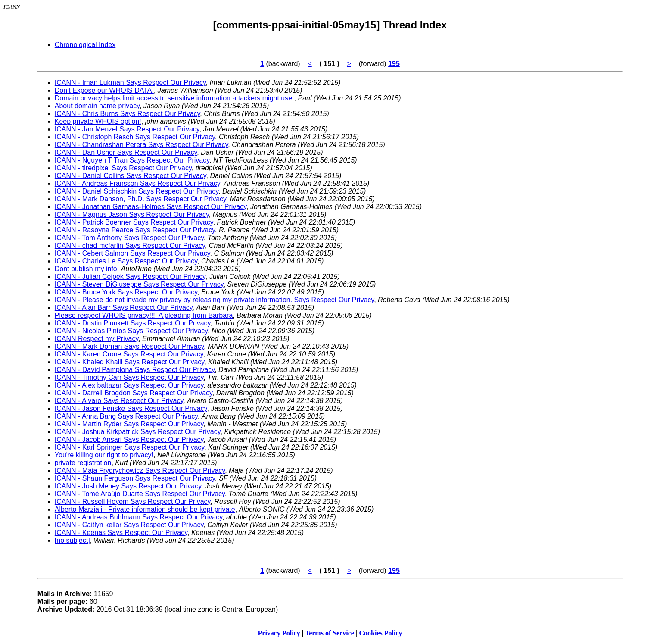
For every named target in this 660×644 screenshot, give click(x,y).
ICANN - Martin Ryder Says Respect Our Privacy (129, 424)
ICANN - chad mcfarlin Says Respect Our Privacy (130, 245)
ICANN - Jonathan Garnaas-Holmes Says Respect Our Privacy (151, 207)
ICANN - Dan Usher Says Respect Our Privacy (126, 152)
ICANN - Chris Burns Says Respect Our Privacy (128, 114)
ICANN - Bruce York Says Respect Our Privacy (126, 292)
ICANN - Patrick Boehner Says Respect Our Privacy (134, 222)
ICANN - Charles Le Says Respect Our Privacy (126, 261)
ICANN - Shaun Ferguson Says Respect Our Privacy (135, 478)
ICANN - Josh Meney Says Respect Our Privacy (128, 486)
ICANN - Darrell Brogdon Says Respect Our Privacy (134, 393)
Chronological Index (85, 45)
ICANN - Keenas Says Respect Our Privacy (121, 533)
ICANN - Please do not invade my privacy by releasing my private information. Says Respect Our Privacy (214, 300)
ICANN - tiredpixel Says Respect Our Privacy (123, 168)
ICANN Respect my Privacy (97, 339)
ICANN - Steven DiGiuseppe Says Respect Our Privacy (139, 284)
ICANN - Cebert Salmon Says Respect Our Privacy (132, 253)
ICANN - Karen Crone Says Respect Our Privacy (129, 354)
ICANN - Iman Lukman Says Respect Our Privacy (130, 83)
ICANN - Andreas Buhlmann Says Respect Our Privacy (139, 517)
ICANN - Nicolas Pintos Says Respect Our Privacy (131, 331)
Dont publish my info (86, 269)
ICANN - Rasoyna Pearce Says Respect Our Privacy (135, 230)
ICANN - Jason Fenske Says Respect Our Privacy (131, 408)
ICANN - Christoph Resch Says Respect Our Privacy (135, 137)
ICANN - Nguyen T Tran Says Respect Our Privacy (132, 160)
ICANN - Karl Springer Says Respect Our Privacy (129, 447)
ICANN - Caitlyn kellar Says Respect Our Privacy (129, 525)
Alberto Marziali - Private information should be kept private (145, 509)
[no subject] (72, 540)
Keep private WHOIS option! (98, 121)
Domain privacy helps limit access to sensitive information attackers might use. (174, 98)
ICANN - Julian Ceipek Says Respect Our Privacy (130, 277)
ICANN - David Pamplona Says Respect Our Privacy (135, 370)
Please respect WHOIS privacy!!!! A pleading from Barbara (144, 315)
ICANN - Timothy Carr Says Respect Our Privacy (129, 377)
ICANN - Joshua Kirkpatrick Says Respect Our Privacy (138, 432)
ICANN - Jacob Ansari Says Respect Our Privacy (129, 439)
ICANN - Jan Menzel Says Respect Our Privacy (127, 129)
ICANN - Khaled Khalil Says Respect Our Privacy (129, 362)
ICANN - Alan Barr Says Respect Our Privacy (124, 308)
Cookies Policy (381, 633)
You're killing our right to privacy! (104, 455)
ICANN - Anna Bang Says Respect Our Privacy (126, 416)
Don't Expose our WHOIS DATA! (104, 90)
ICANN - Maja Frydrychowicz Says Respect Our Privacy (140, 470)
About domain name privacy (97, 106)
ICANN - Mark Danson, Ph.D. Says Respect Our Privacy (140, 199)
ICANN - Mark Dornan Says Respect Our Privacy (129, 346)
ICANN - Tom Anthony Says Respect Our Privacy (129, 238)
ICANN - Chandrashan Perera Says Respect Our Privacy (142, 145)
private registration (83, 463)
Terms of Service (330, 633)
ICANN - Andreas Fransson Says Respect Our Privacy (137, 183)
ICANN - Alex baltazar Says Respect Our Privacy (129, 385)
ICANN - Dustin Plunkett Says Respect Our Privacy (133, 323)
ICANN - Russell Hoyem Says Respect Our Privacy (133, 502)
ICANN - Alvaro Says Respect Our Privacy (119, 401)
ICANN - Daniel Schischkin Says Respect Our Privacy (137, 191)
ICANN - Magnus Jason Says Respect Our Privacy (132, 214)
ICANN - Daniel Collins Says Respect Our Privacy (131, 176)
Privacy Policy (279, 633)
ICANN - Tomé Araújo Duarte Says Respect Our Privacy (140, 494)
